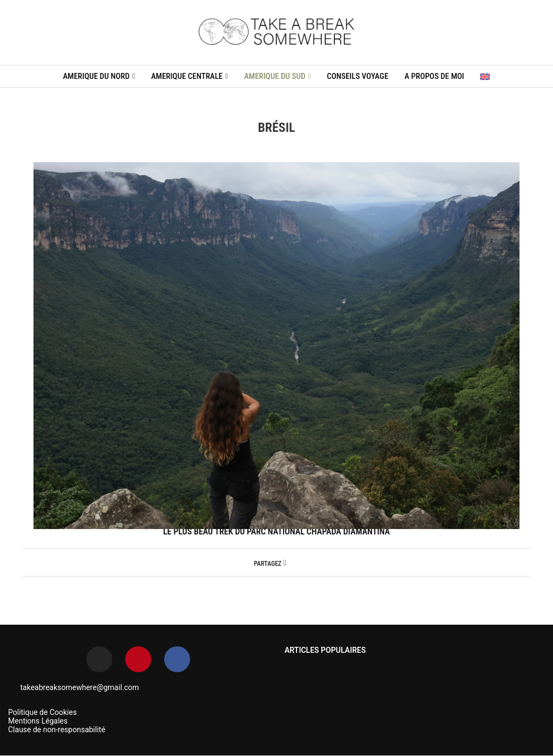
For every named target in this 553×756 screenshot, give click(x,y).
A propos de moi (434, 76)
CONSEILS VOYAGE (358, 76)
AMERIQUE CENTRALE (187, 76)
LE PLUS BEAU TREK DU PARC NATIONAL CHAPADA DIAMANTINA (276, 531)
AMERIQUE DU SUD (275, 76)
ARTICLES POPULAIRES (325, 650)
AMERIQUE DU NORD (96, 76)
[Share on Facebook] (285, 563)
